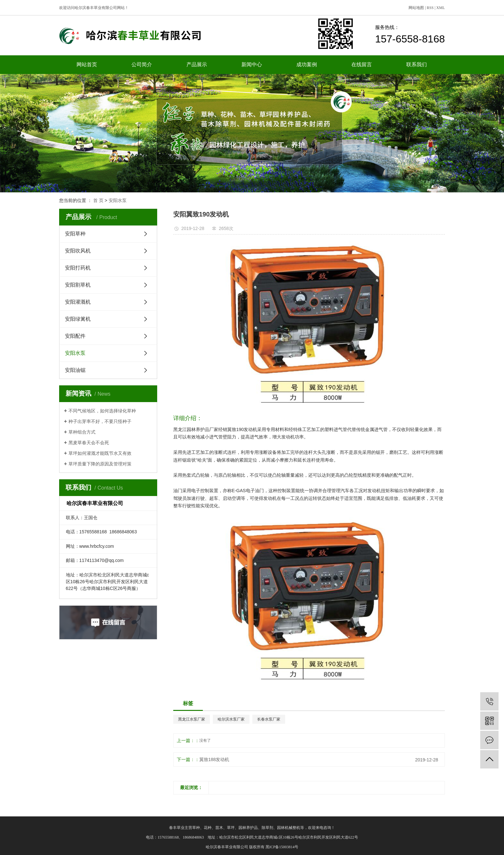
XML (441, 8)
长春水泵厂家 (269, 719)
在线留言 (362, 64)
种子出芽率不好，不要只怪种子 (100, 421)
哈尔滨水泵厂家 (231, 719)
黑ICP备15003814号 (282, 847)
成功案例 (307, 64)
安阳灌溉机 (78, 302)
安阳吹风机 (78, 251)
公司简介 (142, 64)
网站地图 (416, 8)
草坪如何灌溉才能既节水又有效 (100, 453)
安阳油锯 (75, 370)
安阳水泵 (118, 200)
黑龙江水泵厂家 (192, 719)
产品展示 (197, 64)
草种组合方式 (82, 432)
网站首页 (87, 64)
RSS (430, 8)
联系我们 (417, 64)
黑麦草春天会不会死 (89, 443)
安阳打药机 (78, 268)
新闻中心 (252, 64)
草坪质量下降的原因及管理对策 (100, 464)
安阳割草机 (78, 285)
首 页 (98, 200)
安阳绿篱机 (78, 319)
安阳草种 (75, 234)
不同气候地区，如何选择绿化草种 (102, 411)
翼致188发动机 (214, 759)
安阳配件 (75, 336)
